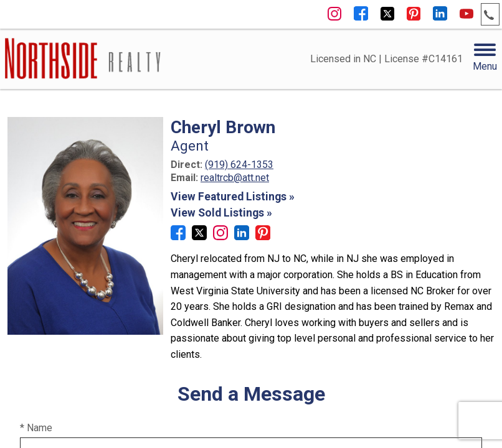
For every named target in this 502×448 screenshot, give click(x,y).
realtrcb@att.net (235, 178)
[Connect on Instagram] (220, 237)
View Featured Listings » (233, 197)
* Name (36, 428)
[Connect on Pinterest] (263, 237)
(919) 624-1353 (239, 165)
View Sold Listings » (221, 213)
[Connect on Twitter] (199, 237)
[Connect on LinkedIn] (242, 237)
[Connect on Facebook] (178, 237)
